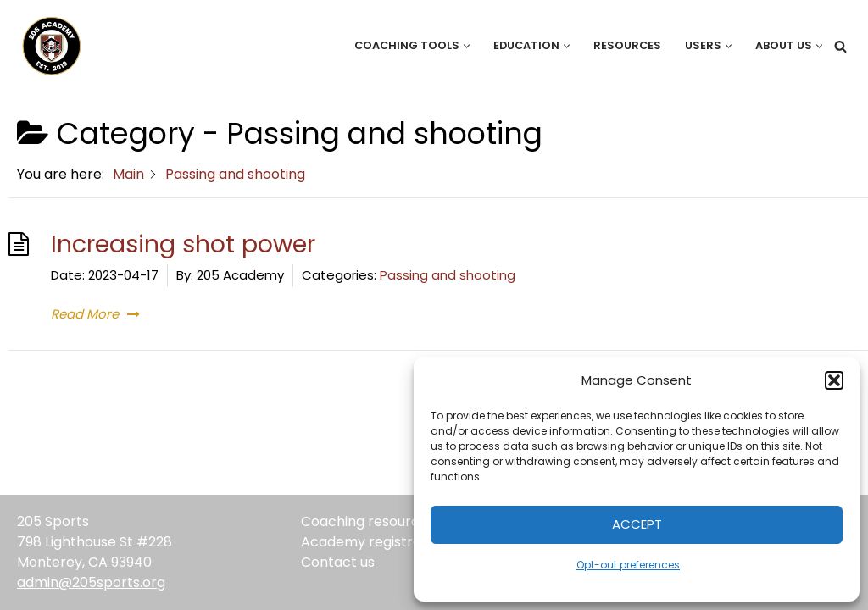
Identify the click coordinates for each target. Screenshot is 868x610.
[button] (834, 380)
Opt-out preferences (628, 565)
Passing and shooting (448, 275)
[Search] (840, 46)
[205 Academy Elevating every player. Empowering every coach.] (47, 46)
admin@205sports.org (91, 582)
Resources (627, 45)
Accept (637, 524)
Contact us (338, 562)
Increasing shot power (183, 244)
